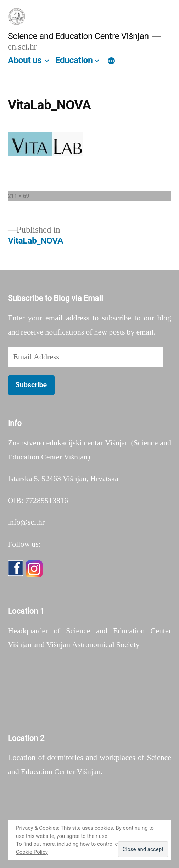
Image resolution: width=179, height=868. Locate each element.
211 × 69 (19, 196)
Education (74, 60)
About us (25, 60)
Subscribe (31, 385)
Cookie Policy (32, 852)
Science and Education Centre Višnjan (78, 36)
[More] (111, 62)
